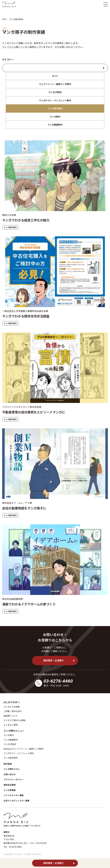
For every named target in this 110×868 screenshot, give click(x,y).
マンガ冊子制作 (55, 108)
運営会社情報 (10, 785)
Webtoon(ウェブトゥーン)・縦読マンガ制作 (23, 749)
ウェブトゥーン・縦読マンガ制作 (55, 84)
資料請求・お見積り (54, 660)
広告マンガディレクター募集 (16, 801)
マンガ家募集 (10, 790)
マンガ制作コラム (12, 769)
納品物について (11, 716)
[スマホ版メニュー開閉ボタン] (106, 4)
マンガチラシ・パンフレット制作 (55, 100)
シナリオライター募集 (14, 795)
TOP (4, 19)
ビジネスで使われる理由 (15, 720)
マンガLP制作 (55, 92)
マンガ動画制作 (55, 125)
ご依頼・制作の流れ (13, 711)
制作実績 (8, 764)
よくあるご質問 (11, 725)
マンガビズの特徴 (12, 707)
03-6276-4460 (58, 681)
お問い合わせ (66, 47)
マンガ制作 (55, 117)
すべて (55, 76)
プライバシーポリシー (14, 779)
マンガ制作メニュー (14, 731)
